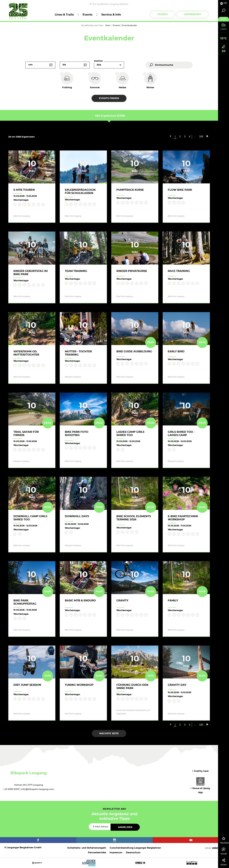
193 (201, 137)
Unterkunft (193, 14)
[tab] (224, 3)
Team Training (76, 271)
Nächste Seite (109, 733)
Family (173, 601)
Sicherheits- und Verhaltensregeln (87, 848)
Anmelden (125, 827)
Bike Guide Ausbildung (134, 352)
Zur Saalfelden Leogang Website (109, 4)
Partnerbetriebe (97, 853)
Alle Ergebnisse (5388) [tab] (109, 116)
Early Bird (176, 352)
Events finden (109, 98)
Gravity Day (177, 685)
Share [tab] (224, 862)
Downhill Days (77, 516)
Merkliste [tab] (225, 840)
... (195, 137)
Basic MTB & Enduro (80, 601)
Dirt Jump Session (27, 685)
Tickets (163, 14)
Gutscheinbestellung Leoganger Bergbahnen (135, 848)
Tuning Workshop (79, 685)
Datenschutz (133, 853)
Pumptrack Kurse (130, 190)
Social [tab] (224, 851)
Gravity (122, 601)
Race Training (179, 271)
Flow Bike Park (180, 190)
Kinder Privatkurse (132, 271)
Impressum (116, 853)
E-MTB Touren (24, 190)
